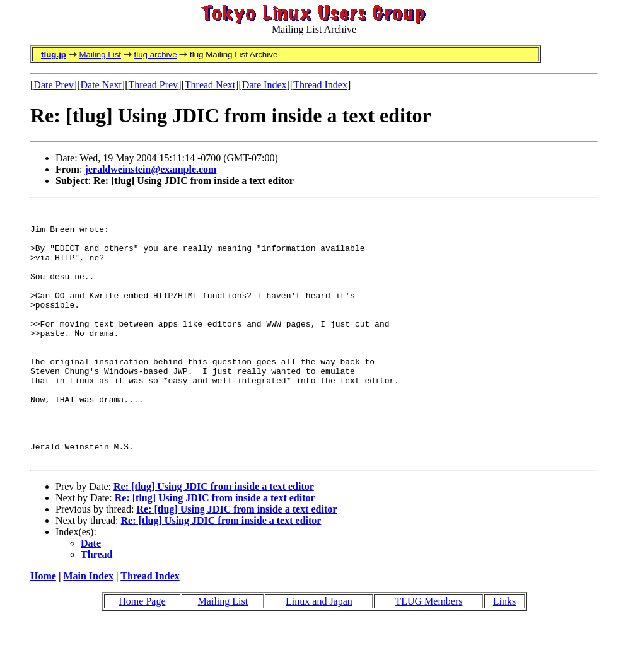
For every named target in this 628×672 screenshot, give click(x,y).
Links (504, 652)
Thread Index (320, 85)
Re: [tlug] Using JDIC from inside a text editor (214, 537)
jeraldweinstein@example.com (150, 169)
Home (43, 627)
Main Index (88, 627)
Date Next (101, 85)
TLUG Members (428, 652)
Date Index (265, 85)
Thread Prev (153, 85)
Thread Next (210, 85)
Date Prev (54, 85)
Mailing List (100, 55)
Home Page (142, 652)
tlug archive (155, 55)
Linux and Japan (319, 652)
